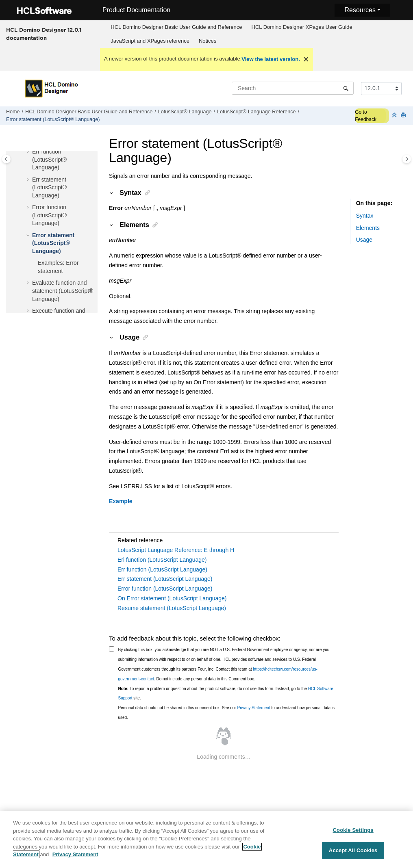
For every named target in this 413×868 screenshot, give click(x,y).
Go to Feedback (366, 116)
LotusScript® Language (185, 112)
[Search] (346, 88)
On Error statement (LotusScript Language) (172, 598)
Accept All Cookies (353, 855)
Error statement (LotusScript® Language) (53, 119)
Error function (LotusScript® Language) (49, 215)
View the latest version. (271, 59)
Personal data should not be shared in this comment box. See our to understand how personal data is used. (227, 713)
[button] (29, 152)
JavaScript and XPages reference (150, 41)
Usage (364, 240)
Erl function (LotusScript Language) (162, 560)
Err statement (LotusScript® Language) (49, 187)
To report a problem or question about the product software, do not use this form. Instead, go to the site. (226, 694)
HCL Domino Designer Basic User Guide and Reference (176, 27)
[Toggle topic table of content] (407, 159)
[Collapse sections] (395, 116)
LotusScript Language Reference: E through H (176, 550)
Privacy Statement (253, 708)
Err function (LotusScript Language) (162, 569)
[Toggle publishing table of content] (6, 159)
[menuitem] (176, 27)
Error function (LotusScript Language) (165, 589)
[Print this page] (404, 116)
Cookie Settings (353, 834)
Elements (368, 228)
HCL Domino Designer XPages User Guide (302, 27)
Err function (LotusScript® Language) (49, 159)
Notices (208, 41)
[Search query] (293, 88)
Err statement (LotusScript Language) (165, 579)
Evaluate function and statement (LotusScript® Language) (63, 291)
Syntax (365, 216)
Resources (360, 10)
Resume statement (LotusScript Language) (172, 608)
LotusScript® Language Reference (256, 112)
